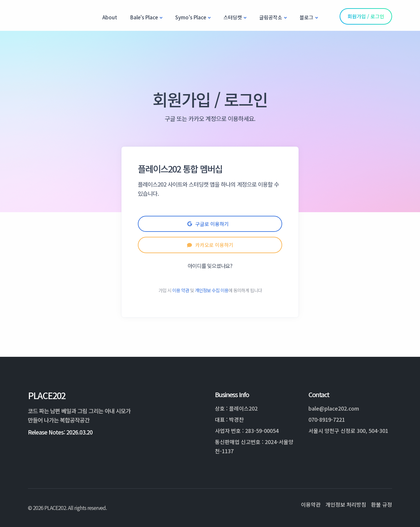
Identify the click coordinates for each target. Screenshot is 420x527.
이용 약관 (181, 290)
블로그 (306, 17)
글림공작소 (271, 17)
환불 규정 (382, 504)
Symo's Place (191, 17)
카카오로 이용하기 (210, 245)
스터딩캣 (233, 17)
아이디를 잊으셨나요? (210, 266)
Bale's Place (144, 17)
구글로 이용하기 (210, 224)
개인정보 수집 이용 (212, 290)
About (110, 17)
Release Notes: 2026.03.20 (60, 432)
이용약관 (311, 504)
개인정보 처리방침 (346, 504)
